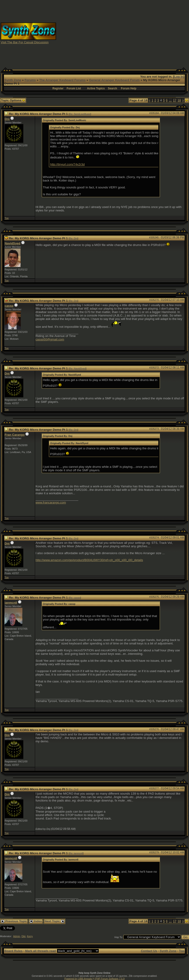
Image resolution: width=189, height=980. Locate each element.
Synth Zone (13, 80)
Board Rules (13, 951)
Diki (24, 936)
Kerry (30, 936)
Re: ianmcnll (76, 853)
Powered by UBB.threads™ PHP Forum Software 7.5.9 (94, 979)
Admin (17, 936)
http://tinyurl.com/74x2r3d (67, 164)
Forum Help (129, 88)
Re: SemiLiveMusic (80, 114)
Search (112, 88)
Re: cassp (75, 598)
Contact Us (149, 951)
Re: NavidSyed (77, 369)
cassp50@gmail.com (50, 339)
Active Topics (96, 88)
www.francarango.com (51, 502)
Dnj (7, 119)
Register (58, 88)
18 (179, 100)
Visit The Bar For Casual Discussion (25, 42)
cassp (9, 306)
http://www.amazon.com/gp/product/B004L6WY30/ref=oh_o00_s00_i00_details (89, 560)
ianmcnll (11, 603)
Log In (179, 77)
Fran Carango (15, 435)
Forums (30, 80)
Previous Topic (14, 921)
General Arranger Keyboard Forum (114, 80)
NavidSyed (12, 243)
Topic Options (13, 100)
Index (36, 921)
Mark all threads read (40, 951)
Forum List (74, 88)
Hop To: (119, 937)
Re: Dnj (73, 238)
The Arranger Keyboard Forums (62, 80)
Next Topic (54, 921)
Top (7, 218)
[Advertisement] (123, 33)
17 (175, 100)
